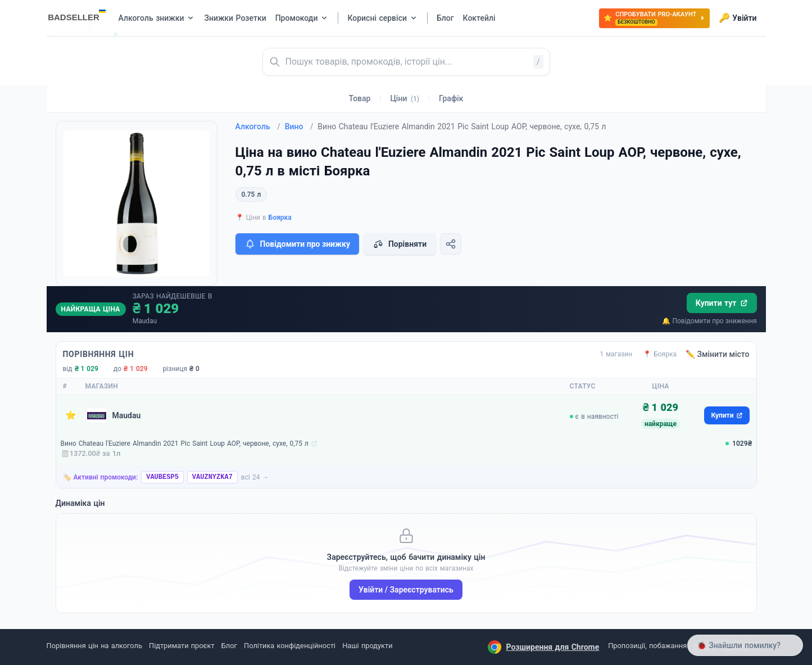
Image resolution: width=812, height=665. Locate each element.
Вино (299, 126)
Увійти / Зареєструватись (406, 590)
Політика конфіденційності (290, 646)
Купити (727, 415)
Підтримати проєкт (182, 646)
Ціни (405, 98)
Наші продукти (367, 646)
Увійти (738, 18)
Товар (360, 98)
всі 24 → (255, 477)
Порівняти (400, 244)
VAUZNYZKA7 (212, 477)
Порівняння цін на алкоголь (94, 646)
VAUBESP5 (162, 477)
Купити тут (722, 303)
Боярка (280, 218)
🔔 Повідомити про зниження (709, 321)
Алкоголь (258, 126)
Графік (451, 98)
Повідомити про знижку (297, 244)
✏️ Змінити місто (718, 354)
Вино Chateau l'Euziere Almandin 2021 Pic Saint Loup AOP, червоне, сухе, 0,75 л (185, 444)
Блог (229, 646)
